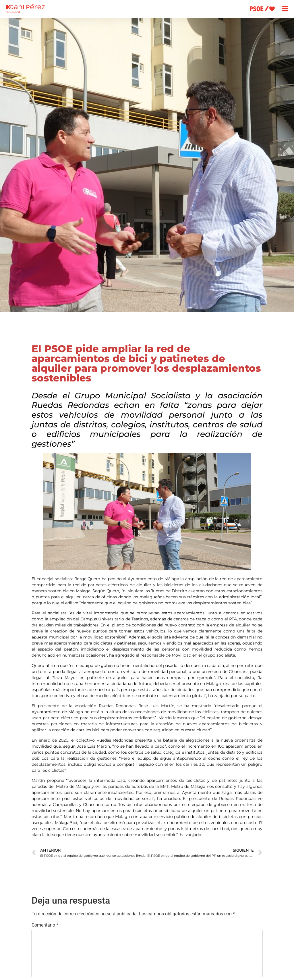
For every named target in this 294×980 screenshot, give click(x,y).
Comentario (45, 925)
